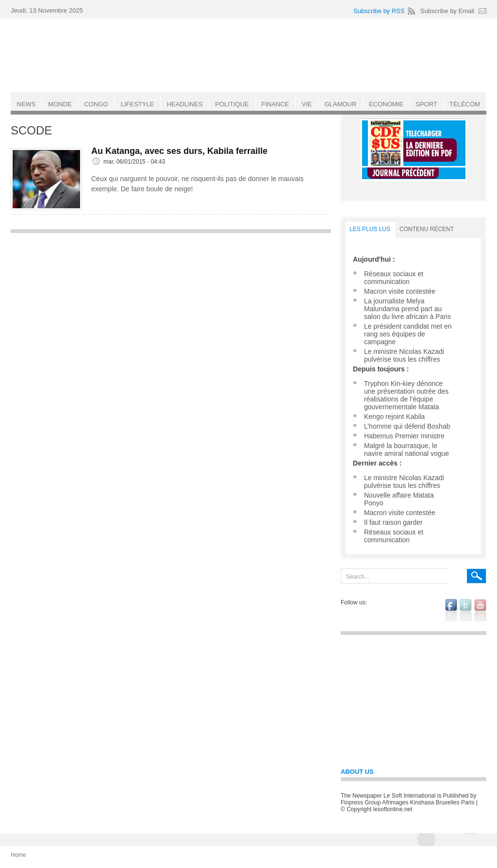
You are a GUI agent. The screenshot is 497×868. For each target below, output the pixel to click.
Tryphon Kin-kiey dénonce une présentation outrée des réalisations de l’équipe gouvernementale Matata (406, 395)
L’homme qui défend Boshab (407, 426)
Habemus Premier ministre (404, 436)
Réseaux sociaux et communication (394, 278)
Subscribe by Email (447, 11)
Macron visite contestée (400, 291)
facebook (451, 610)
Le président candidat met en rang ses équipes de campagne (408, 334)
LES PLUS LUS (370, 229)
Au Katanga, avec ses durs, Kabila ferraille (179, 151)
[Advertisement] (171, 306)
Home (18, 855)
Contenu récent (427, 229)
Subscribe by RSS (379, 11)
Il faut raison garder (393, 522)
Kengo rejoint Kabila (394, 417)
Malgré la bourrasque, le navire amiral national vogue (406, 450)
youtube (480, 610)
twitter (466, 610)
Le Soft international (249, 55)
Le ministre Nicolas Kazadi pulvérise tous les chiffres (404, 355)
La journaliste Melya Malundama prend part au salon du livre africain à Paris (407, 309)
